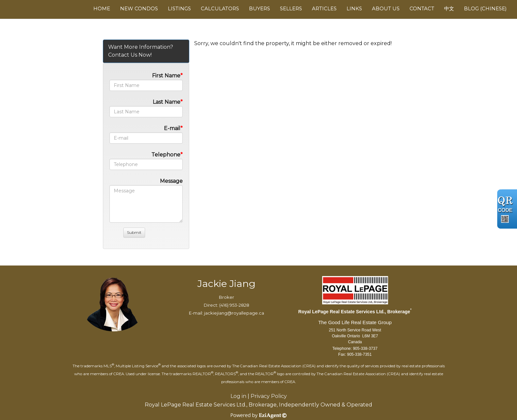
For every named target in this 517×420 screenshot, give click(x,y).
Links (354, 8)
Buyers (259, 8)
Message (171, 181)
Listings (179, 8)
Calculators (220, 8)
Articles (324, 8)
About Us (386, 8)
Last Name (167, 102)
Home (102, 8)
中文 (449, 8)
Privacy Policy (269, 396)
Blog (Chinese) (485, 8)
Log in (238, 396)
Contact (422, 8)
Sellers (291, 8)
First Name (166, 76)
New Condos (139, 8)
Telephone (166, 155)
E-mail (172, 128)
